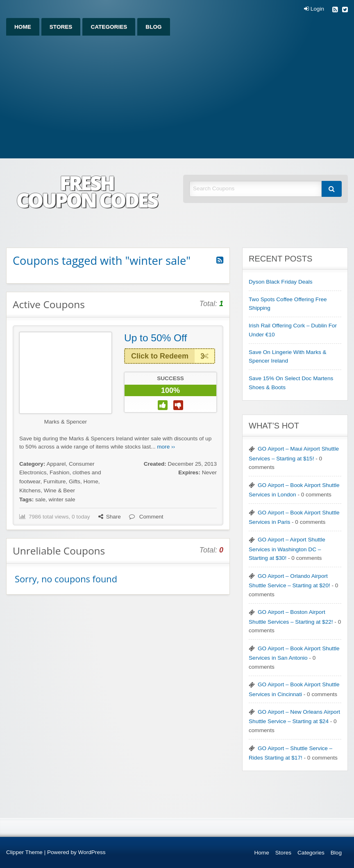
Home (23, 27)
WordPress (92, 852)
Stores (61, 27)
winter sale (62, 499)
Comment (146, 517)
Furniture (54, 481)
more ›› (166, 447)
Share (110, 517)
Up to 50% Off (155, 338)
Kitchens (30, 490)
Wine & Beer (59, 490)
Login (314, 9)
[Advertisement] (177, 97)
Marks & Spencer (66, 422)
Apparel (56, 464)
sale (40, 499)
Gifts (75, 481)
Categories (109, 27)
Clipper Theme (24, 852)
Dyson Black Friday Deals (281, 282)
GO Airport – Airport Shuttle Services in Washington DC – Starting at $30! (287, 549)
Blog (153, 27)
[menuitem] (23, 27)
